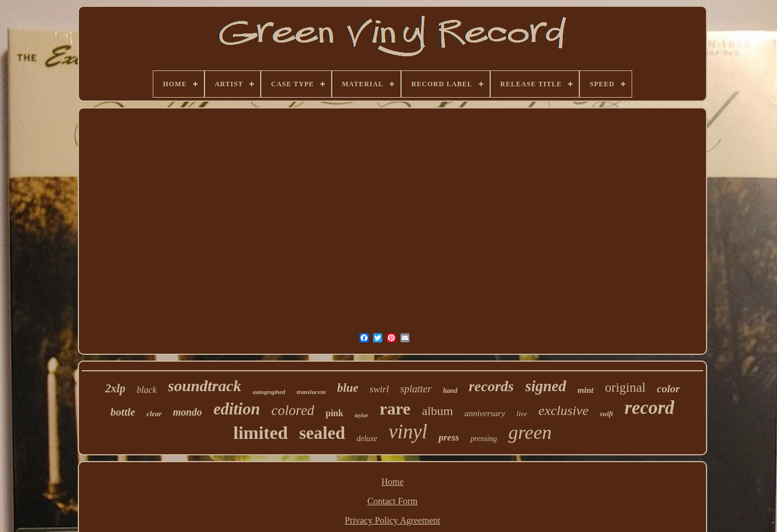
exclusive (563, 410)
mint (586, 390)
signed (546, 386)
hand (450, 391)
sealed (322, 433)
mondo (188, 412)
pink (334, 413)
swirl (379, 389)
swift (606, 414)
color (669, 389)
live (522, 414)
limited (261, 433)
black (147, 390)
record (649, 408)
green (530, 432)
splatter (416, 389)
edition (237, 409)
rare (395, 409)
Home (392, 482)
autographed (269, 392)
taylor (361, 415)
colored (293, 410)
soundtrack (205, 386)
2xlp (115, 388)
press (449, 437)
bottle (123, 412)
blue (347, 388)
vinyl (408, 432)
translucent (311, 392)
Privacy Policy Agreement (392, 520)
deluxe (367, 439)
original (625, 388)
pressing (484, 439)
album (438, 411)
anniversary (485, 413)
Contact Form (392, 501)
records (491, 386)
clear (154, 414)
